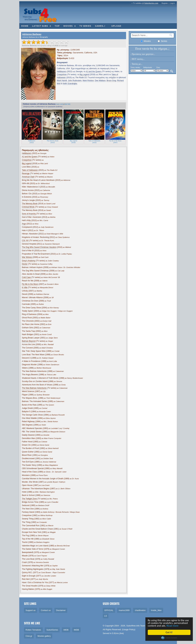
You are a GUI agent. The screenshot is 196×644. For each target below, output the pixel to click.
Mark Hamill (62, 81)
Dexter (25, 264)
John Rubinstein (75, 81)
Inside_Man (156, 610)
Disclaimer (61, 610)
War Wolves (27, 257)
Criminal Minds (28, 207)
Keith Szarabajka (70, 84)
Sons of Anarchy (29, 214)
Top (57, 26)
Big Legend (84, 75)
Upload (116, 26)
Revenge (26, 173)
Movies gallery (44, 636)
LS (106, 616)
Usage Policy (129, 629)
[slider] (45, 42)
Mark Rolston (88, 81)
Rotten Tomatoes (33, 630)
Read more (173, 626)
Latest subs (40, 26)
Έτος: (158, 67)
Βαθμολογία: (148, 67)
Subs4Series (52, 630)
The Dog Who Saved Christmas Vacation (39, 247)
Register (165, 3)
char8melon (140, 610)
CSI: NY (25, 241)
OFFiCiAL (109, 610)
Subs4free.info (133, 626)
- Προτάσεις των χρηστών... (143, 54)
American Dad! (28, 177)
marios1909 (124, 610)
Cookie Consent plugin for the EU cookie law (169, 638)
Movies (68, 26)
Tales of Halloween (30, 170)
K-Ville (25, 288)
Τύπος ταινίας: (135, 67)
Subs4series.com (151, 3)
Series (162, 41)
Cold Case (26, 277)
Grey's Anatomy (29, 261)
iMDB (66, 630)
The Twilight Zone (30, 499)
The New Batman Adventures (34, 388)
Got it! (169, 632)
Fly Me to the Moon (30, 284)
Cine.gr (29, 636)
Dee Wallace (100, 81)
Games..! (100, 26)
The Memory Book (30, 204)
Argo (24, 224)
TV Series (85, 26)
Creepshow (62, 75)
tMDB (76, 630)
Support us (31, 610)
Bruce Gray (111, 81)
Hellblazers (62, 72)
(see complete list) (63, 104)
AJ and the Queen (94, 72)
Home (25, 26)
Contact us (46, 610)
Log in (172, 3)
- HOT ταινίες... (138, 59)
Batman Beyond (29, 341)
